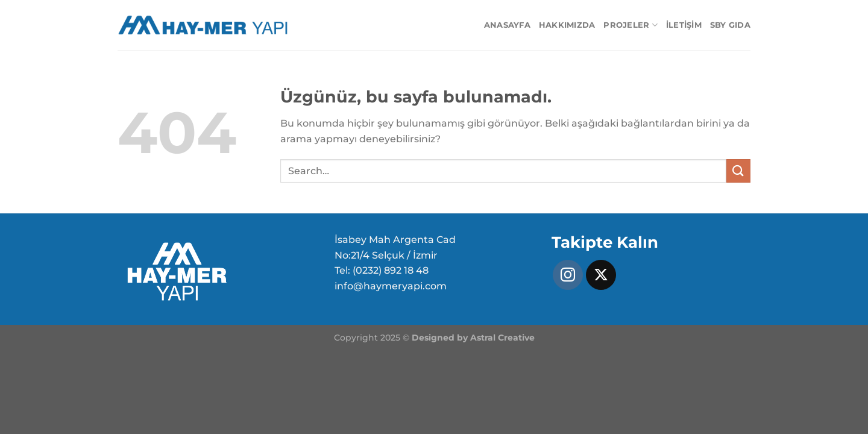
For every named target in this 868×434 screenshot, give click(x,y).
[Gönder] (738, 171)
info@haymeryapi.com (391, 286)
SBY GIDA (730, 25)
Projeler (631, 25)
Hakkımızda (567, 25)
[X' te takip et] (601, 275)
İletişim (684, 25)
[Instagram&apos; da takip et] (568, 275)
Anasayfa (507, 25)
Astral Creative (502, 338)
